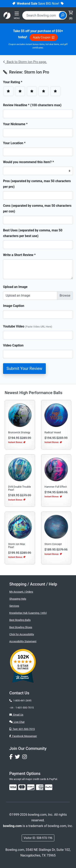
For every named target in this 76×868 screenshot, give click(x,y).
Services (14, 606)
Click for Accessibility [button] (22, 634)
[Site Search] (63, 15)
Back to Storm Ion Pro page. (25, 62)
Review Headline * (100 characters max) (32, 105)
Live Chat (17, 722)
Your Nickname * (15, 124)
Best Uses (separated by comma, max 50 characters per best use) (33, 233)
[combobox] (41, 15)
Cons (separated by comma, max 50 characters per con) (37, 208)
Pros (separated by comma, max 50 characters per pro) (37, 184)
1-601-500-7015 (25, 708)
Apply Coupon (44, 37)
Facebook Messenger (23, 736)
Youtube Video (28, 326)
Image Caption (14, 306)
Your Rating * (14, 82)
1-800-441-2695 (20, 701)
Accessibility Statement (23, 641)
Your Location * (14, 143)
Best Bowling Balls (20, 620)
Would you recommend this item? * (28, 162)
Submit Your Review (24, 368)
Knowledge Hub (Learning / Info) (28, 613)
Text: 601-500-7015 (22, 729)
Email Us (16, 715)
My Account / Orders (21, 592)
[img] (49, 787)
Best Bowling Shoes (21, 627)
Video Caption (13, 345)
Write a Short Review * (19, 255)
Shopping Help (18, 599)
